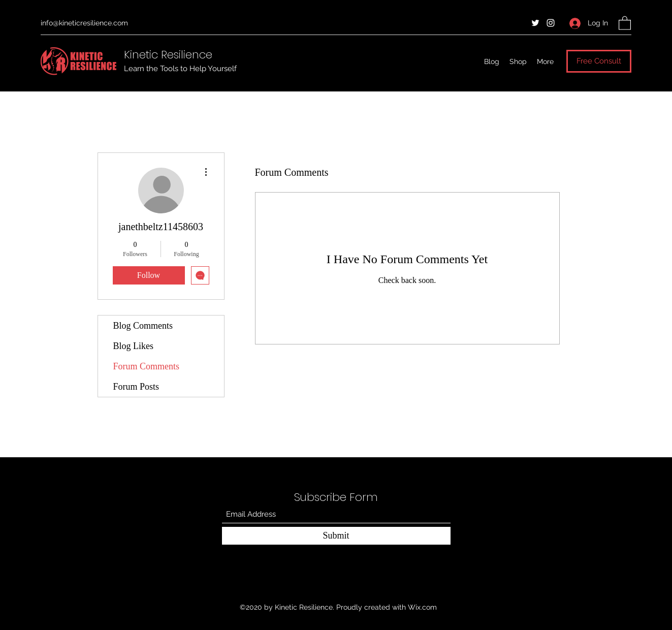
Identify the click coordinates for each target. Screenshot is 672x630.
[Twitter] (535, 23)
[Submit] (336, 536)
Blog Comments (143, 326)
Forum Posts (136, 387)
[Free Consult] (599, 61)
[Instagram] (551, 23)
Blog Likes (134, 346)
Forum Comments (147, 366)
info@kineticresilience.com (84, 23)
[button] (625, 23)
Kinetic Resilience (168, 55)
